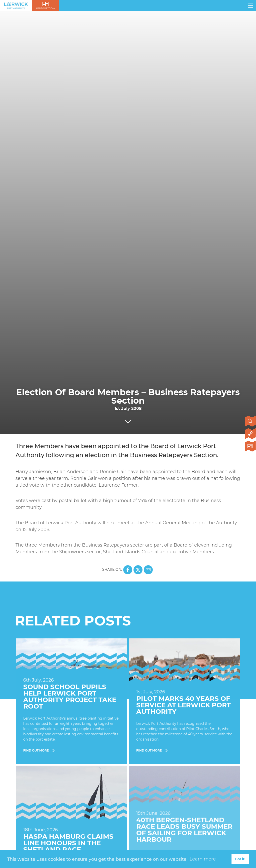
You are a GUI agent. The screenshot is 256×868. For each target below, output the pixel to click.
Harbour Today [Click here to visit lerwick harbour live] (45, 8)
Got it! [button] (240, 859)
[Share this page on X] (138, 570)
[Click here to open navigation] (250, 6)
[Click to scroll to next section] (128, 420)
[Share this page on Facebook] (128, 570)
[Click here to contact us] (250, 434)
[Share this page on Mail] (148, 570)
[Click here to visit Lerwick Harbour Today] (250, 447)
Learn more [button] (203, 859)
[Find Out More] (71, 702)
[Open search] (250, 422)
